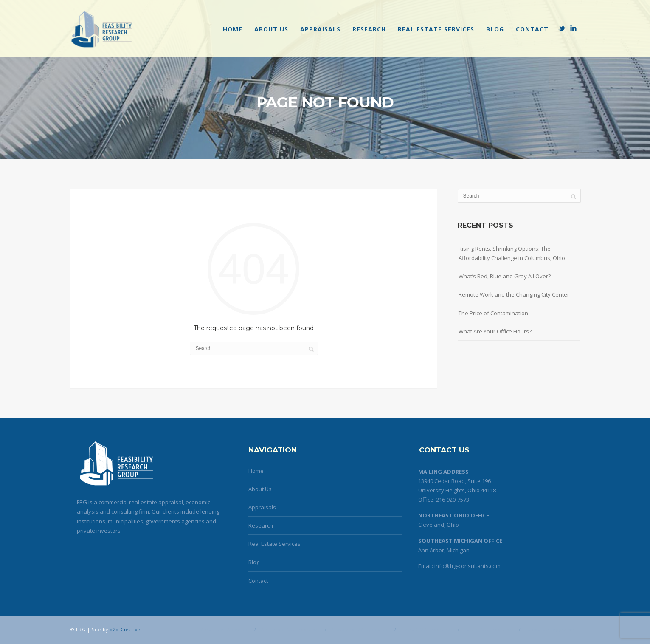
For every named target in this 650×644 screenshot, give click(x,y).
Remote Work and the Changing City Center (514, 294)
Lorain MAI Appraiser (489, 630)
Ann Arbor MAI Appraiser (290, 630)
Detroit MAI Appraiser (427, 630)
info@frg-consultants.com (467, 566)
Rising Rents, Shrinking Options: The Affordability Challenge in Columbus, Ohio (512, 253)
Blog (495, 29)
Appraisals (320, 29)
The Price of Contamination (493, 313)
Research (369, 29)
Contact (532, 29)
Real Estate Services (436, 29)
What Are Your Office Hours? (495, 331)
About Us (271, 29)
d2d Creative (125, 630)
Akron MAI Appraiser (225, 630)
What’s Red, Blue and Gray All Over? (505, 276)
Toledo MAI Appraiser (550, 630)
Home (233, 29)
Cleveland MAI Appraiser (360, 630)
